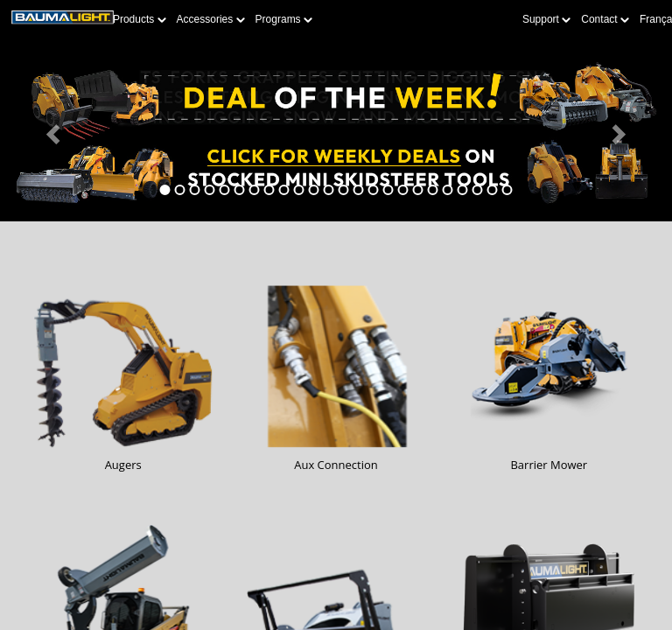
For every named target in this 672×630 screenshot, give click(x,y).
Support (546, 19)
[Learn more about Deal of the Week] (336, 133)
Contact (605, 19)
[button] (50, 133)
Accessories (211, 19)
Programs (284, 19)
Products (140, 19)
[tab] (165, 190)
